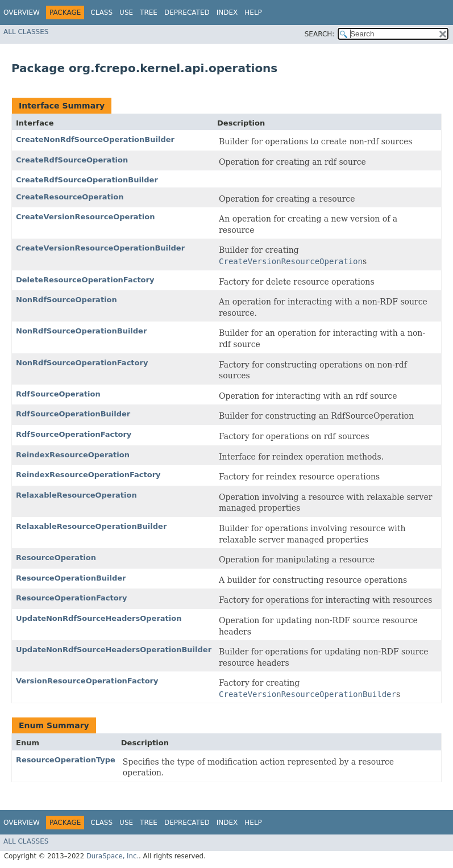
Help (253, 12)
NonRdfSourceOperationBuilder (81, 331)
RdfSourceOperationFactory (74, 434)
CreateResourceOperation (70, 197)
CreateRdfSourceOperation (72, 160)
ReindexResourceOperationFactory (88, 475)
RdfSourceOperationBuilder (73, 414)
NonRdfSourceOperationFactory (82, 363)
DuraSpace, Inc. (113, 856)
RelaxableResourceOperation (76, 495)
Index (227, 12)
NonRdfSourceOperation (67, 300)
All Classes (26, 32)
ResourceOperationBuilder (71, 578)
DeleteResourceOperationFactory (85, 280)
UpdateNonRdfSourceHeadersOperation (99, 618)
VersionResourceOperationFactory (87, 681)
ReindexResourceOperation (73, 455)
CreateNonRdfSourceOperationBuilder (95, 139)
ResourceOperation (56, 558)
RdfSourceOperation (58, 394)
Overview (22, 12)
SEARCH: (320, 34)
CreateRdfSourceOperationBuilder (87, 180)
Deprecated (187, 12)
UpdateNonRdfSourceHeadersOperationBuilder (114, 650)
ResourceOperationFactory (72, 598)
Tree (149, 12)
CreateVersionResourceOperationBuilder (100, 248)
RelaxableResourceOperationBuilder (91, 526)
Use (126, 12)
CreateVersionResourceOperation (85, 217)
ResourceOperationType (66, 760)
